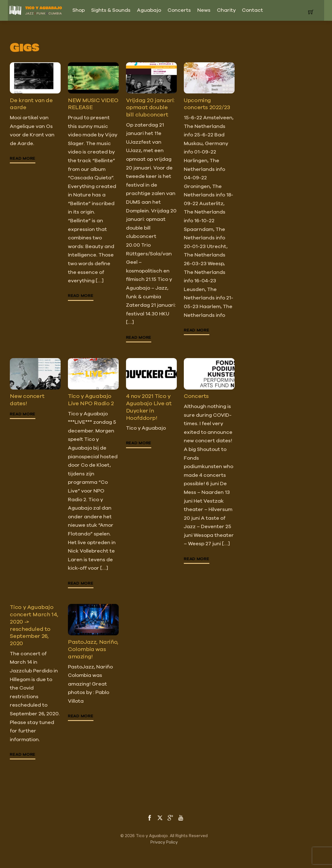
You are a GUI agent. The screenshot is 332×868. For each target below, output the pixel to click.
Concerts (179, 10)
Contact (252, 10)
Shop (79, 10)
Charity (226, 10)
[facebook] (150, 817)
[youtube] (181, 817)
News (204, 10)
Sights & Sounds (111, 10)
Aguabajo (149, 10)
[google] (170, 817)
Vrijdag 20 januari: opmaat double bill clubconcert (150, 108)
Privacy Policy (164, 842)
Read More (22, 159)
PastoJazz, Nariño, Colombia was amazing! (93, 649)
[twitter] (160, 817)
